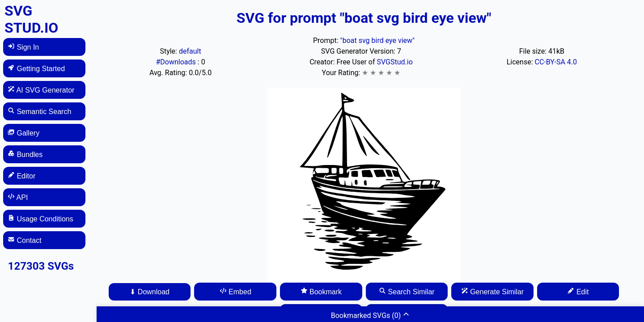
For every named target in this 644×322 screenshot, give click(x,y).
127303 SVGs (41, 266)
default (190, 51)
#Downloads (176, 62)
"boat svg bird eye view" (378, 40)
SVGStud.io (394, 62)
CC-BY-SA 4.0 (556, 62)
